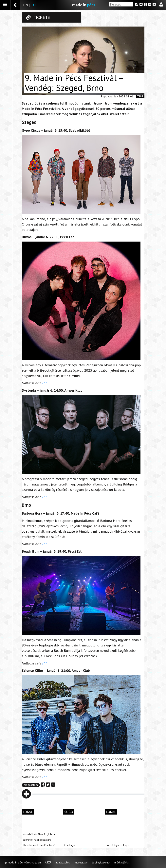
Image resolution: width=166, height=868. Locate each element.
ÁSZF (48, 862)
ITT (44, 383)
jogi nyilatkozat (101, 862)
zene (140, 96)
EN (26, 5)
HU (33, 5)
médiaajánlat (122, 862)
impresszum (81, 862)
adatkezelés (63, 862)
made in (84, 5)
